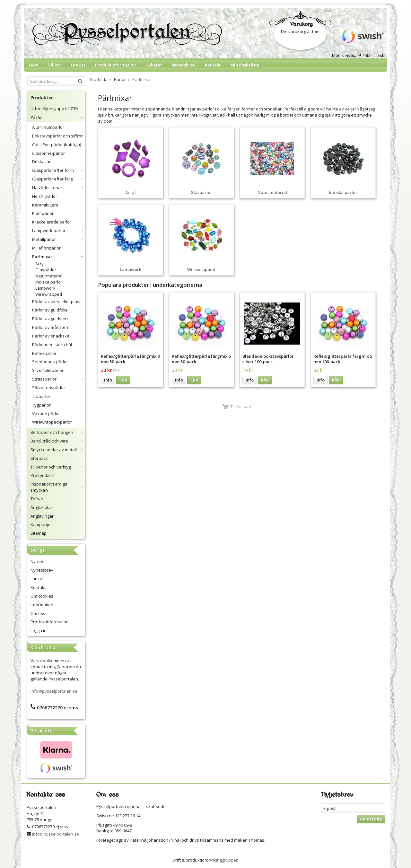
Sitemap (39, 533)
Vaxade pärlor (46, 414)
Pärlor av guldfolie (50, 310)
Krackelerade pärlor (52, 222)
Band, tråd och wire (58, 441)
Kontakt (213, 65)
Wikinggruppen (224, 860)
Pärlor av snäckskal (51, 336)
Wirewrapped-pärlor (52, 422)
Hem (34, 65)
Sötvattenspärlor (49, 388)
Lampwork (45, 288)
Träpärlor (41, 396)
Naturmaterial (49, 276)
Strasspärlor (59, 379)
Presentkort (42, 475)
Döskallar (41, 162)
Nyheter (154, 65)
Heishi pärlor (45, 196)
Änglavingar (42, 516)
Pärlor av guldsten (50, 319)
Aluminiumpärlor (48, 127)
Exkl (381, 55)
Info (108, 380)
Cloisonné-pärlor (48, 153)
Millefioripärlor (46, 248)
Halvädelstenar (59, 188)
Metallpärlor (59, 239)
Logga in (39, 630)
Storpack (39, 458)
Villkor (55, 65)
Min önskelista (245, 65)
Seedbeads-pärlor (50, 362)
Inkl (367, 55)
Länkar (37, 579)
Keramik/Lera (45, 205)
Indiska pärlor (49, 282)
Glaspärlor (46, 270)
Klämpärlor (43, 213)
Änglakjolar (41, 507)
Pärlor (58, 117)
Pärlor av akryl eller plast (56, 302)
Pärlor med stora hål (52, 345)
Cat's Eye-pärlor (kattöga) (57, 145)
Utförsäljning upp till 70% (54, 109)
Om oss (78, 65)
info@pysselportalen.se (54, 691)
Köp (123, 380)
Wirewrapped (49, 294)
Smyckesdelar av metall (58, 450)
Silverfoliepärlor (48, 370)
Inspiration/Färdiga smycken (58, 487)
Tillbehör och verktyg (58, 467)
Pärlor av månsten (50, 327)
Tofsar (37, 499)
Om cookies (42, 596)
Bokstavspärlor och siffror (57, 136)
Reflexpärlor (44, 353)
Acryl (40, 264)
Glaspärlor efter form (59, 170)
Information (42, 605)
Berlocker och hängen (58, 432)
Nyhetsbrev (184, 65)
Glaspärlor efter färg (59, 179)
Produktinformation (115, 65)
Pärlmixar (59, 257)
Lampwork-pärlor (59, 231)
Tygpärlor (41, 405)
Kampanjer (41, 524)
